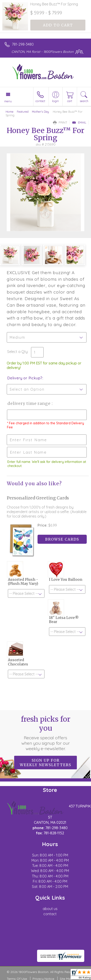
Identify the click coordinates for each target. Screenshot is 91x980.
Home (10, 112)
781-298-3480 (23, 44)
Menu (8, 101)
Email (79, 122)
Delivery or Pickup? (25, 378)
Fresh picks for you (46, 733)
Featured (23, 112)
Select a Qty (17, 352)
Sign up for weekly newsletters (45, 763)
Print (60, 122)
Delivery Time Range (29, 403)
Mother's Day (40, 112)
